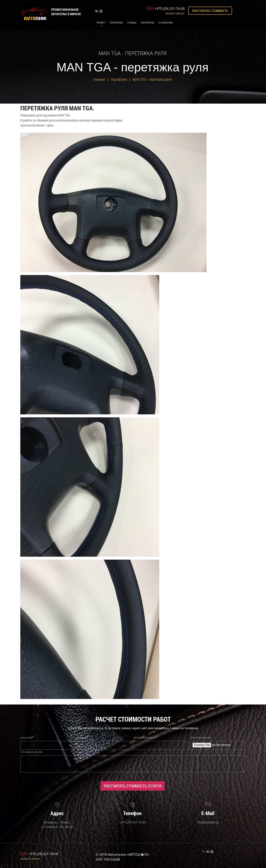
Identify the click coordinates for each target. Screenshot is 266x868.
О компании (166, 23)
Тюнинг (101, 23)
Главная (99, 79)
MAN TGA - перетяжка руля (152, 79)
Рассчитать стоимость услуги (133, 786)
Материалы (147, 23)
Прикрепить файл (201, 738)
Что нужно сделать (32, 752)
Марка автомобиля (145, 738)
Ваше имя (26, 738)
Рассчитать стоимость (210, 11)
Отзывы (132, 23)
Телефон (82, 738)
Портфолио (116, 23)
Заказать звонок (175, 13)
